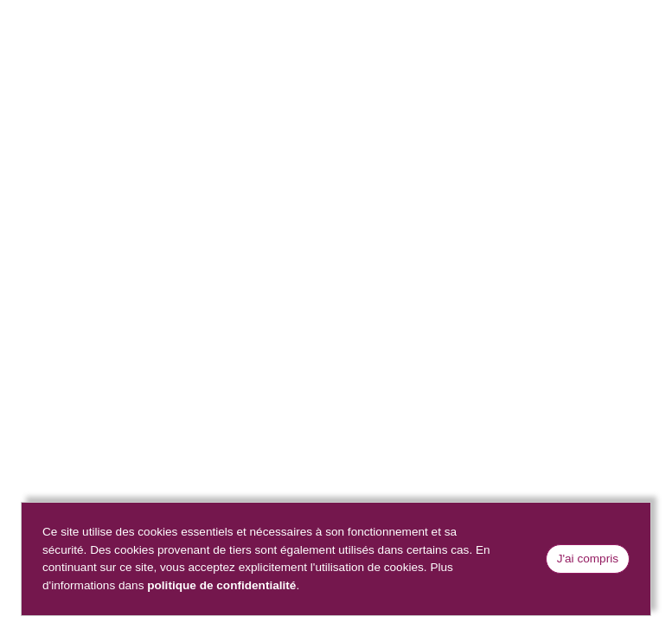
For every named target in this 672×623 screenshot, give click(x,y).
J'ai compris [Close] (588, 559)
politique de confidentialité (221, 585)
